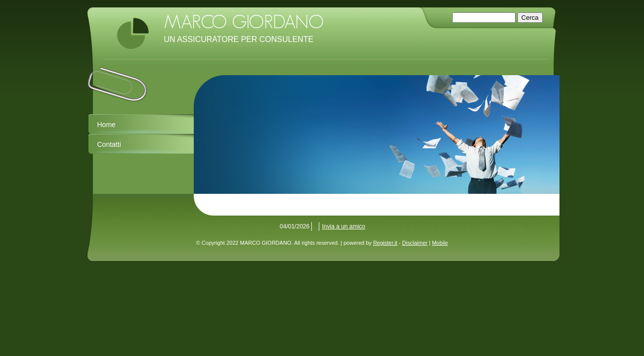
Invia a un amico (344, 226)
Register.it (385, 243)
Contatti (109, 144)
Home (107, 125)
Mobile (440, 243)
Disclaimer (415, 243)
